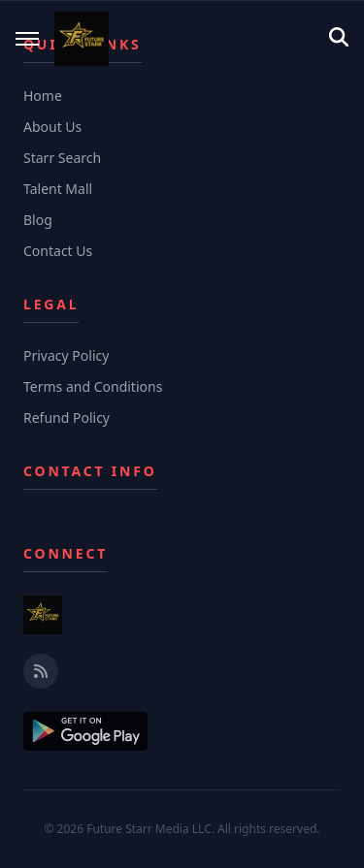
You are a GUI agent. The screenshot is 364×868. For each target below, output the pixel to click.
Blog (38, 220)
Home (43, 96)
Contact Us (58, 251)
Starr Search (62, 158)
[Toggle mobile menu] (27, 39)
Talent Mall (58, 189)
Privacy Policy (66, 355)
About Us (52, 127)
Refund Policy (66, 418)
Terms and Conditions (93, 386)
